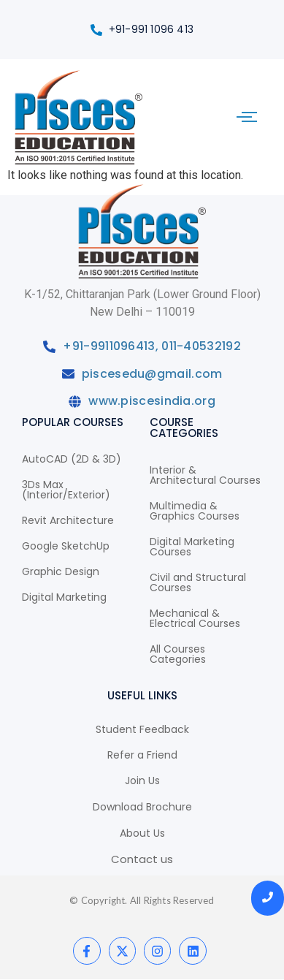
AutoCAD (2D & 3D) (72, 459)
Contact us (142, 859)
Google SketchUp (66, 546)
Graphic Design (61, 571)
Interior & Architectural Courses (205, 475)
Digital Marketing (64, 597)
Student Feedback (142, 729)
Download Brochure (142, 807)
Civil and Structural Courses (198, 582)
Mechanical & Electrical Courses (195, 618)
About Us (142, 833)
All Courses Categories (178, 654)
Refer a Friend (142, 755)
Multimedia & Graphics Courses (195, 511)
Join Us (142, 780)
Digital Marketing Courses (192, 547)
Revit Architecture (68, 520)
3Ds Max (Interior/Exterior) (66, 490)
